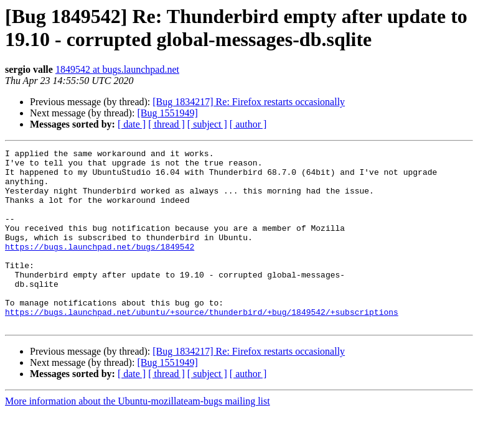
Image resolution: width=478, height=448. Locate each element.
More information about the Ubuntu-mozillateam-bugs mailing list (138, 436)
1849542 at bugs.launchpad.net (117, 69)
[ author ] (248, 124)
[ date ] (132, 124)
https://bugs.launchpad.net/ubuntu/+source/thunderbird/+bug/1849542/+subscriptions (202, 345)
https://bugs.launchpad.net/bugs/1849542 (100, 267)
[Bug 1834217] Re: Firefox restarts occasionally (249, 102)
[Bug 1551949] (167, 113)
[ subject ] (207, 124)
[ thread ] (166, 124)
